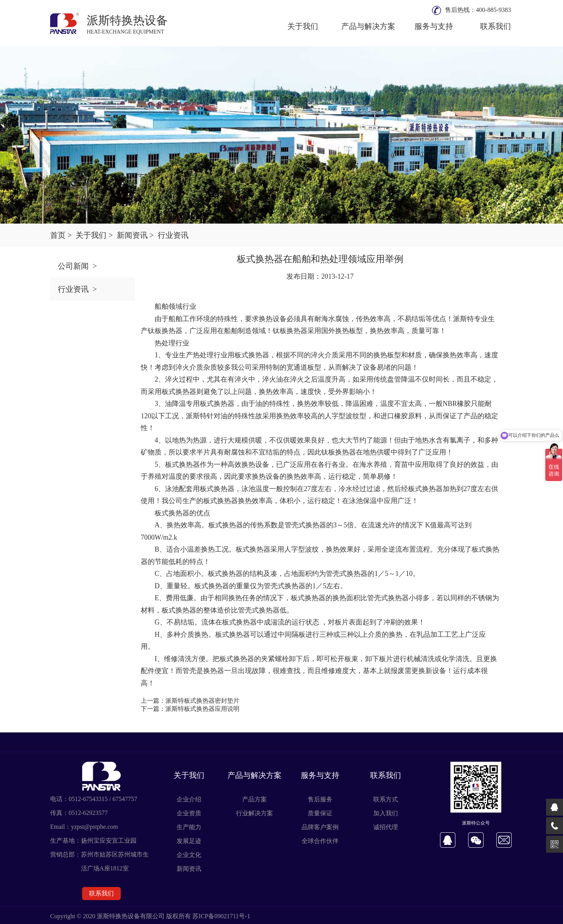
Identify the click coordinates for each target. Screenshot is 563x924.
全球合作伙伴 (320, 841)
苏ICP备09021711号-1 (221, 916)
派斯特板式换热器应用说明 (202, 709)
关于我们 (303, 26)
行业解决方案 (255, 813)
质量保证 (320, 813)
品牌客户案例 (320, 827)
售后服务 (320, 799)
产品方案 (255, 799)
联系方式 (386, 799)
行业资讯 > (77, 289)
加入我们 (386, 813)
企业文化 (189, 855)
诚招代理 (386, 827)
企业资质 (189, 813)
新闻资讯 (189, 869)
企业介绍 (189, 799)
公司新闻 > (77, 266)
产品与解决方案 (368, 26)
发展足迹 (189, 841)
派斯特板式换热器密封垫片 (202, 701)
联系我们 (496, 26)
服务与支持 (434, 26)
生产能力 (189, 827)
